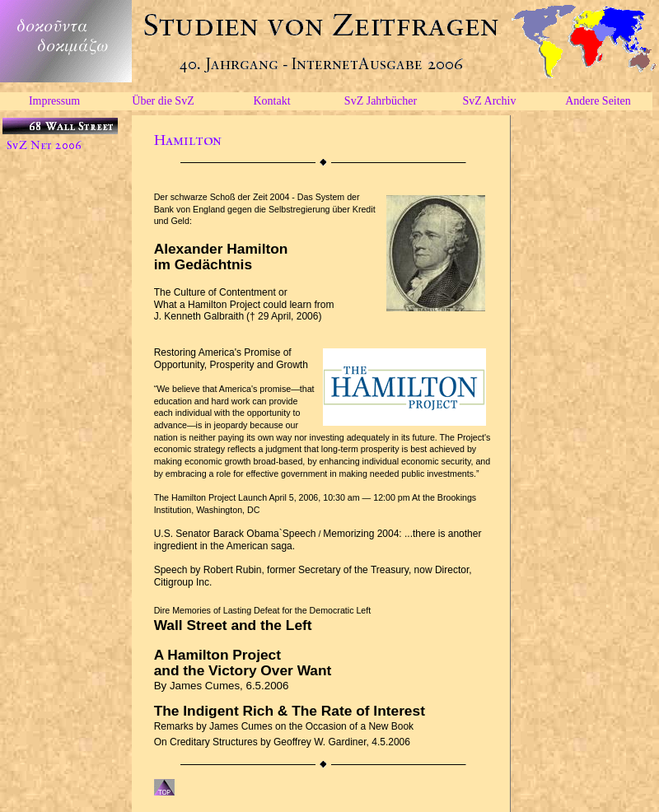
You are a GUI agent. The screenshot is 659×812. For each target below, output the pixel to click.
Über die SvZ (163, 101)
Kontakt (271, 101)
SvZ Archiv (490, 101)
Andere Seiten (598, 101)
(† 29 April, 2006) (284, 316)
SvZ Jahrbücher (381, 101)
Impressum (54, 101)
